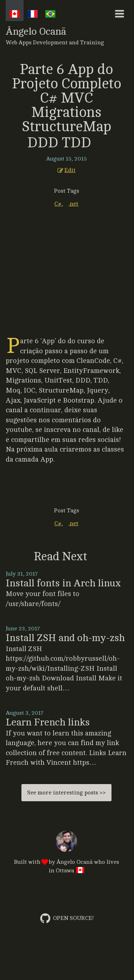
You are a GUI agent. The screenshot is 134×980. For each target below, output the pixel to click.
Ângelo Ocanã (66, 36)
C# (58, 204)
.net (73, 204)
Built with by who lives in (66, 853)
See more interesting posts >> (66, 793)
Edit (67, 170)
